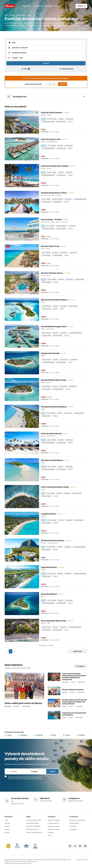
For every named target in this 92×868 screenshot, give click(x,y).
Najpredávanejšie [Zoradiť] (66, 69)
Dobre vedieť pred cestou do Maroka (23, 703)
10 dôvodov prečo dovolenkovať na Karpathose (74, 714)
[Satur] (10, 6)
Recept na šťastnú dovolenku (73, 690)
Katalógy (51, 832)
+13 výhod (56, 282)
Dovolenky (27, 6)
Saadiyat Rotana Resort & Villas (54, 193)
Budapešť (38, 735)
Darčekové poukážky (32, 823)
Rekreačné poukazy (54, 829)
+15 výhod (70, 122)
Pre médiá (72, 826)
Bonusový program (54, 826)
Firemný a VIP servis (32, 829)
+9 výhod (66, 630)
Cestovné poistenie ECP (34, 820)
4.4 (43, 279)
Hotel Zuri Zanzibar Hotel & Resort (55, 166)
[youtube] (85, 846)
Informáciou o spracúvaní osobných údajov (33, 779)
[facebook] (70, 846)
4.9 (43, 146)
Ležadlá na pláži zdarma (48, 122)
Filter (26, 69)
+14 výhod (66, 202)
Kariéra (7, 826)
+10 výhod (70, 148)
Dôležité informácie (54, 820)
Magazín (7, 829)
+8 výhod (66, 255)
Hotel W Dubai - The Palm (51, 219)
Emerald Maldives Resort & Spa (54, 380)
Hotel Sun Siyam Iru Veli (51, 139)
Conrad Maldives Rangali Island (54, 326)
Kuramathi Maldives (49, 594)
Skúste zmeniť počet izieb (33, 84)
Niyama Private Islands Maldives (54, 300)
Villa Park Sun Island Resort (52, 460)
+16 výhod (55, 550)
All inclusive (73, 253)
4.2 (43, 440)
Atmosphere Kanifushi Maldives (54, 407)
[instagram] (80, 846)
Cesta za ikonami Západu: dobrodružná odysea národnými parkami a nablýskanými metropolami (74, 677)
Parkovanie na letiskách (33, 826)
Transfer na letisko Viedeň (34, 832)
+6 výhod (70, 362)
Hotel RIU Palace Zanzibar (51, 113)
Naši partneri (73, 829)
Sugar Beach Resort (49, 567)
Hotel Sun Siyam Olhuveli (51, 434)
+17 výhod (70, 175)
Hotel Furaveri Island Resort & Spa (55, 487)
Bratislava (23, 735)
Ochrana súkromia (53, 823)
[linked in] (75, 846)
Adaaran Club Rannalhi (50, 353)
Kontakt (7, 832)
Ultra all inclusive (79, 413)
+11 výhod (70, 603)
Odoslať (52, 771)
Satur (57, 6)
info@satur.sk (74, 798)
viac (86, 25)
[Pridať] (54, 84)
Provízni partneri (74, 823)
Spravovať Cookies (82, 860)
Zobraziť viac (78, 651)
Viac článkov (80, 666)
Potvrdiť (62, 84)
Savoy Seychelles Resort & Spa (54, 621)
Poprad (67, 735)
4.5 (43, 467)
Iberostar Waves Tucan (50, 246)
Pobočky (7, 823)
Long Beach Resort (49, 514)
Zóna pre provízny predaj (77, 820)
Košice (53, 735)
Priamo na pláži (61, 122)
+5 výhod (62, 309)
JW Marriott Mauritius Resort (53, 540)
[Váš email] (17, 771)
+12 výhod (56, 523)
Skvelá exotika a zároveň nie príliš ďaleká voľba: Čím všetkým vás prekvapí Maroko (74, 702)
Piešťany (81, 735)
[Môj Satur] (81, 6)
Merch (50, 836)
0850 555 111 (45, 798)
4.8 (43, 119)
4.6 (43, 574)
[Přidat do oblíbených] (37, 113)
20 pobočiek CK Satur (20, 800)
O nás (6, 820)
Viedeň (8, 735)
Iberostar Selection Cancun (52, 273)
